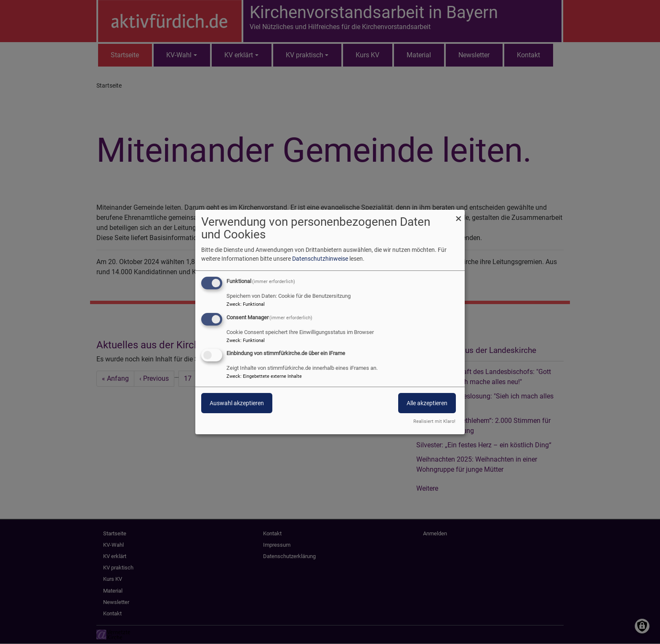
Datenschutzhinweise (320, 259)
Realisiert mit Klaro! (434, 421)
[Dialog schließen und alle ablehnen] (458, 215)
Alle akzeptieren (427, 404)
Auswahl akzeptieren (237, 404)
